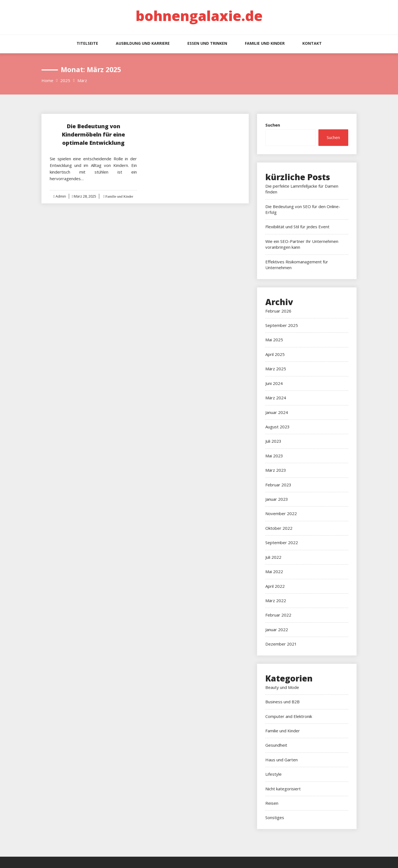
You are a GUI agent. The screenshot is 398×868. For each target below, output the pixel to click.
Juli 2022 (273, 557)
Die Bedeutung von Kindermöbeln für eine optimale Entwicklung (93, 134)
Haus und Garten (282, 760)
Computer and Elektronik (289, 716)
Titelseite (87, 43)
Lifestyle (273, 774)
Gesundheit (276, 745)
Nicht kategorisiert (283, 789)
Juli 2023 (273, 441)
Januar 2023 (277, 499)
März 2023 (276, 470)
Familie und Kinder (265, 43)
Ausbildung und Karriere (143, 43)
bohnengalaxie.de (199, 16)
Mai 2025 (274, 340)
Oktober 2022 (279, 528)
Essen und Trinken (207, 43)
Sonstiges (275, 817)
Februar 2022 (278, 615)
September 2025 (282, 325)
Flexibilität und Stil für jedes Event (297, 227)
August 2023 (277, 427)
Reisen (272, 803)
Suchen (273, 125)
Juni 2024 (274, 383)
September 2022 (282, 542)
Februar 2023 (278, 485)
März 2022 (276, 600)
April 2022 (275, 586)
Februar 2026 (278, 311)
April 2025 (275, 354)
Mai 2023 (274, 456)
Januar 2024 (277, 412)
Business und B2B (282, 702)
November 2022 (281, 513)
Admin (61, 196)
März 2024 (276, 398)
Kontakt (312, 43)
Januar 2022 (277, 630)
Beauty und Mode (282, 687)
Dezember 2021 (281, 644)
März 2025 (276, 369)
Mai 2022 (274, 571)
